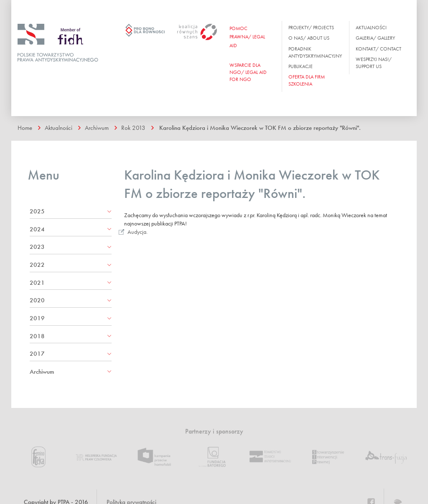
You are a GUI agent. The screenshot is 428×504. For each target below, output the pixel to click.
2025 (37, 211)
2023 (37, 247)
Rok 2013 (133, 128)
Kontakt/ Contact (378, 49)
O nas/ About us (309, 38)
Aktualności (371, 28)
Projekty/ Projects (311, 28)
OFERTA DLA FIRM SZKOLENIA (307, 80)
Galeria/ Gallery (375, 38)
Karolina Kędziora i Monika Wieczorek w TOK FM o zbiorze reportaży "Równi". (260, 128)
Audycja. (138, 232)
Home (25, 128)
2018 (37, 336)
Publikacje (301, 66)
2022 (37, 265)
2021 (37, 283)
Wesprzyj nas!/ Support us (374, 63)
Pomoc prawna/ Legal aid (247, 37)
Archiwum (97, 128)
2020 (37, 300)
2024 (37, 229)
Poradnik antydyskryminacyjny (315, 52)
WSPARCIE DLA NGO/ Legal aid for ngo (248, 72)
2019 (37, 318)
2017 (37, 354)
